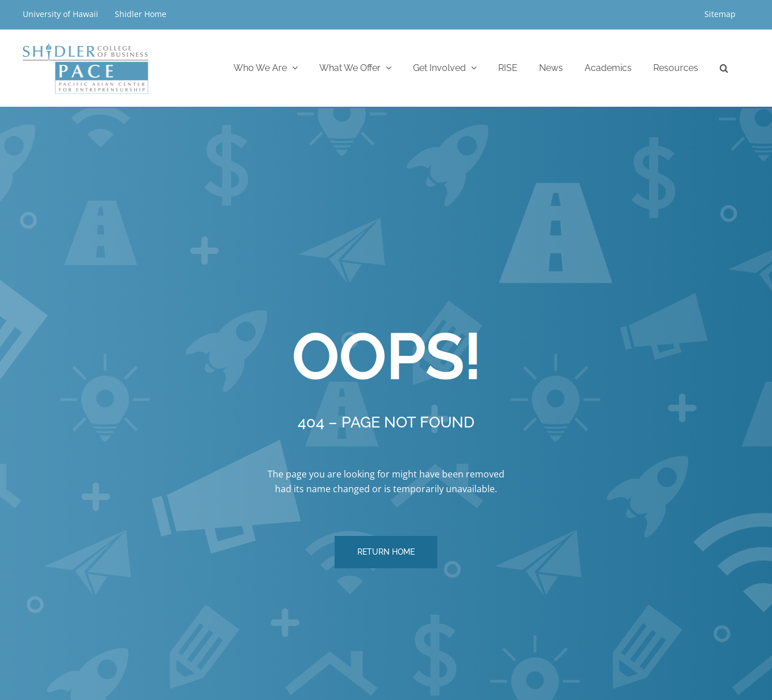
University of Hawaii (62, 14)
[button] (724, 68)
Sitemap (720, 14)
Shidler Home (141, 14)
